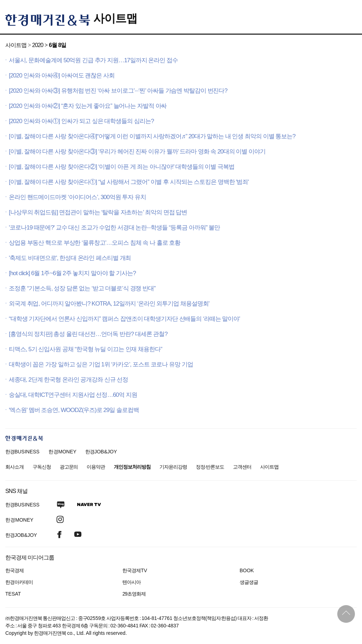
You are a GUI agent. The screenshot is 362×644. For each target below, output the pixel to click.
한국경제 (14, 570)
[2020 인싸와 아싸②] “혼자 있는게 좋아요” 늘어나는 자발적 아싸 (88, 106)
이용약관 (96, 467)
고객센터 (242, 467)
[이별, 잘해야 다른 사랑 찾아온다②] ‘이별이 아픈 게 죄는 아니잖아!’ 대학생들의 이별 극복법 (122, 167)
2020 (38, 45)
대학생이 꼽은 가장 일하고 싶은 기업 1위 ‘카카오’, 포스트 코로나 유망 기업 (101, 364)
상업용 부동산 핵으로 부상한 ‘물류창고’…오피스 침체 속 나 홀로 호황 (95, 243)
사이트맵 (115, 18)
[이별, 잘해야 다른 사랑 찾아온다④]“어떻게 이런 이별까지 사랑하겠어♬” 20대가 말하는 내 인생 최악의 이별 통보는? (152, 136)
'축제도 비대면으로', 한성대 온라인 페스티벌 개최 (70, 258)
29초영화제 (134, 594)
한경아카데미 (19, 582)
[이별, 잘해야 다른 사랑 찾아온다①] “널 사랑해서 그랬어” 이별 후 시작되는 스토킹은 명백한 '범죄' (129, 182)
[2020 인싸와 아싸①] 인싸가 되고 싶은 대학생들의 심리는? (81, 121)
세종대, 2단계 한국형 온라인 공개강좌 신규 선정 (68, 380)
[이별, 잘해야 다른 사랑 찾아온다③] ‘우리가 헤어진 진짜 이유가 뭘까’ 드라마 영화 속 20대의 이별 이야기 (137, 152)
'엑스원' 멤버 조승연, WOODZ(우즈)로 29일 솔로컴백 (74, 410)
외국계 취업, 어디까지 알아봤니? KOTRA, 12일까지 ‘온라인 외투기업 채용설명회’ (109, 304)
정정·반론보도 (210, 467)
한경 (22, 452)
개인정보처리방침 (132, 467)
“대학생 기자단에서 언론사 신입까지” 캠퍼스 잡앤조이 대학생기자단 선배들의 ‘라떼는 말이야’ (124, 319)
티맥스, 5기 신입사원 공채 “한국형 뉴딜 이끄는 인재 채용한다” (86, 349)
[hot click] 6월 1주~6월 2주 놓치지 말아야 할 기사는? (72, 273)
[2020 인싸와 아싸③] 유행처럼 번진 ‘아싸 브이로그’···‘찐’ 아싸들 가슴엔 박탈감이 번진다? (118, 91)
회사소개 (14, 467)
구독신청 (42, 467)
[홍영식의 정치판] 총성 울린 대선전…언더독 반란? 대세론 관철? (88, 334)
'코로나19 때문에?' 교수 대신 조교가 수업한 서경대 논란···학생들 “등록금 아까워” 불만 (114, 228)
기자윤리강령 (173, 467)
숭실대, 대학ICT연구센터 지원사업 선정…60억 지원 (73, 395)
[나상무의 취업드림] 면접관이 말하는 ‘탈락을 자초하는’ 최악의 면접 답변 (98, 212)
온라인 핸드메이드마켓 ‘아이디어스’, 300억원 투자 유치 (77, 197)
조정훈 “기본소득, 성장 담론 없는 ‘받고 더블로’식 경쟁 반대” (82, 288)
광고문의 (69, 467)
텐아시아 (132, 582)
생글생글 (249, 582)
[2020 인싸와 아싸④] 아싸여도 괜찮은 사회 (62, 76)
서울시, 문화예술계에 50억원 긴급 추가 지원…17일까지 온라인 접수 (93, 60)
